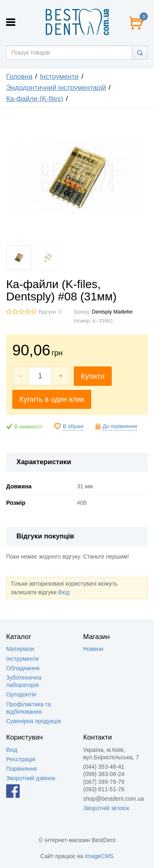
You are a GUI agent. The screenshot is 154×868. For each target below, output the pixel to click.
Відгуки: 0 (50, 312)
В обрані (73, 426)
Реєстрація (21, 759)
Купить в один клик (52, 399)
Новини (93, 649)
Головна (19, 77)
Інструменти (59, 77)
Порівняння (22, 769)
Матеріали (20, 649)
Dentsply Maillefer (113, 312)
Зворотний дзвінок (31, 778)
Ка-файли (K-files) (35, 99)
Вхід (64, 592)
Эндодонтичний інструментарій (56, 88)
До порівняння (120, 426)
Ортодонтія (21, 694)
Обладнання (23, 668)
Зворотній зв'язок (106, 808)
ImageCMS (99, 856)
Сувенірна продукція (33, 721)
